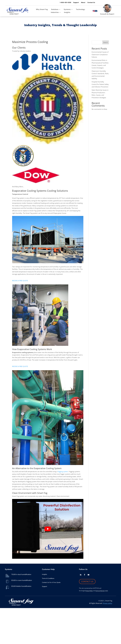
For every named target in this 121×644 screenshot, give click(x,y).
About (83, 3)
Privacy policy (107, 603)
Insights (67, 13)
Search (106, 42)
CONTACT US (87, 582)
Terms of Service (100, 591)
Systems (67, 10)
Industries (55, 13)
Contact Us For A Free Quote (51, 583)
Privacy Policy (89, 591)
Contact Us (91, 3)
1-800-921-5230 (65, 3)
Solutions (55, 10)
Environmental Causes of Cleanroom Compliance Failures (100, 55)
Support (76, 3)
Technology (81, 10)
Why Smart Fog (42, 10)
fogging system (63, 472)
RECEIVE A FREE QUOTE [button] (20, 281)
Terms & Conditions (48, 579)
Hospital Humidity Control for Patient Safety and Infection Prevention (100, 84)
